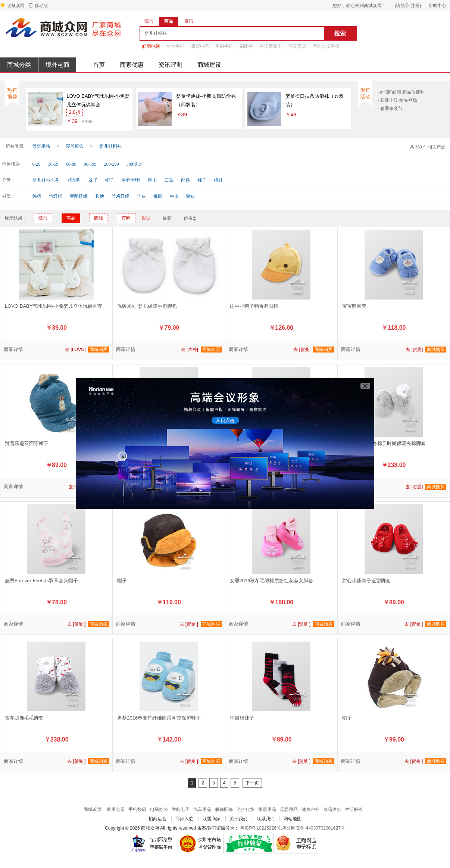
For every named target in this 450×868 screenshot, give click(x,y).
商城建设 (209, 65)
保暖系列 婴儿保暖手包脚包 (147, 306)
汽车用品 (202, 809)
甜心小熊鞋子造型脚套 (366, 581)
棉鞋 (218, 180)
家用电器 (116, 809)
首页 (99, 65)
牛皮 (174, 196)
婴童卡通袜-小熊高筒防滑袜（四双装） (206, 100)
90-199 (90, 164)
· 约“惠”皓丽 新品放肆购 (401, 92)
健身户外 (310, 809)
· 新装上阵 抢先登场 (397, 100)
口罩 (169, 180)
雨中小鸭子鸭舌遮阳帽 (254, 306)
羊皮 (141, 196)
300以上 (134, 164)
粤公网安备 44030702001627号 (314, 828)
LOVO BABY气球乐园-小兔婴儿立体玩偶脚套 (98, 100)
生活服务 (354, 809)
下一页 (252, 783)
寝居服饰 (75, 146)
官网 (126, 218)
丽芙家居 (297, 46)
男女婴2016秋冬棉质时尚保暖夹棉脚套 (384, 443)
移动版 (41, 6)
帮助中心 (437, 6)
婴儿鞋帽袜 (110, 146)
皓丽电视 (151, 46)
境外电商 (57, 65)
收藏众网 (16, 6)
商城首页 (93, 809)
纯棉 (37, 196)
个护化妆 (246, 809)
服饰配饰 (224, 809)
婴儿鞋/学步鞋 (46, 180)
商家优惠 (132, 65)
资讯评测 (171, 65)
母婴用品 (41, 146)
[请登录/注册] (408, 6)
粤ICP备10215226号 (260, 828)
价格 (188, 218)
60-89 (71, 164)
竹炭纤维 (121, 196)
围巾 (153, 180)
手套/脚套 (131, 180)
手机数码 (137, 809)
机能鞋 (75, 180)
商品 (71, 218)
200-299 (112, 164)
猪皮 (191, 196)
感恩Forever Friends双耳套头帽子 (41, 581)
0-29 (37, 164)
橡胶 (158, 196)
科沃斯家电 (271, 46)
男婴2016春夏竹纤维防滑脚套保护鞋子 (159, 718)
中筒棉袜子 (242, 718)
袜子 (93, 180)
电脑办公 (159, 809)
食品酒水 (332, 809)
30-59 (53, 164)
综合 (43, 218)
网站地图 (293, 819)
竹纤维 (56, 196)
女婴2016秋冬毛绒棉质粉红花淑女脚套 (272, 581)
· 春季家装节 (390, 109)
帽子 (110, 180)
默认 (146, 218)
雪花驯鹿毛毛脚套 (24, 718)
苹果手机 (224, 46)
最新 (167, 218)
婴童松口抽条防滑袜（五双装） (315, 100)
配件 (185, 180)
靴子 (202, 180)
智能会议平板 (326, 46)
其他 (100, 196)
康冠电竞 (200, 46)
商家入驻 (184, 819)
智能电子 (181, 809)
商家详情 (13, 349)
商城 (99, 218)
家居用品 (267, 809)
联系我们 (266, 819)
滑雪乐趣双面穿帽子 (27, 443)
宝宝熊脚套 (354, 306)
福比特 (246, 46)
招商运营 (157, 819)
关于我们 (238, 819)
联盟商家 (212, 819)
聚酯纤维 (79, 196)
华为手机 (175, 46)
